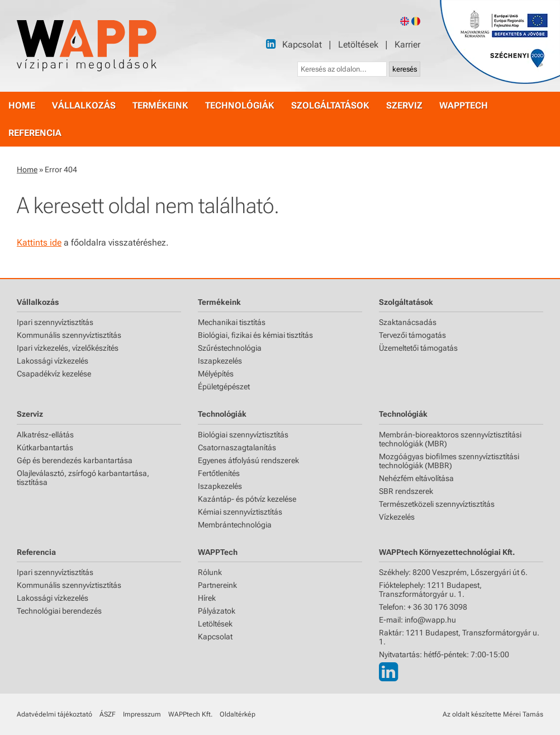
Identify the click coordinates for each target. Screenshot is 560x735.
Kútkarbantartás (45, 447)
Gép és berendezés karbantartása (75, 460)
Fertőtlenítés (219, 473)
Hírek (207, 598)
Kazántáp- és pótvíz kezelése (247, 499)
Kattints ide (39, 242)
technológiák (240, 105)
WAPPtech (464, 105)
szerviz (404, 105)
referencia (35, 133)
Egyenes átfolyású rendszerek (248, 460)
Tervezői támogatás (412, 335)
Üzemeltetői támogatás (418, 348)
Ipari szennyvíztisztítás (55, 322)
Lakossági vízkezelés (53, 361)
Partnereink (217, 585)
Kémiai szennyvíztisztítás (240, 512)
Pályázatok (217, 611)
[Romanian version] (416, 21)
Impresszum (142, 714)
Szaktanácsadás (408, 322)
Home (27, 169)
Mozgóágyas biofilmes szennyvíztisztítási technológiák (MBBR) (449, 461)
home (22, 105)
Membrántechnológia (235, 525)
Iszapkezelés (220, 361)
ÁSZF (108, 714)
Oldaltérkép (238, 714)
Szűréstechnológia (230, 348)
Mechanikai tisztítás (232, 322)
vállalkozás (84, 105)
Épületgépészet (224, 387)
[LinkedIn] (271, 44)
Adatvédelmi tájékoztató (54, 714)
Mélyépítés (216, 374)
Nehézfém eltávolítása (416, 478)
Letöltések (358, 44)
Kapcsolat (302, 44)
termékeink (160, 105)
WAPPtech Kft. (190, 714)
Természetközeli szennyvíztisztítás (437, 504)
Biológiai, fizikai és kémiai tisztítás (255, 335)
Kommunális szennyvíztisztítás (69, 335)
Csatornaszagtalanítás (237, 447)
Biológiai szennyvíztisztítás (243, 435)
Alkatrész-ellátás (45, 435)
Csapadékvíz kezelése (54, 374)
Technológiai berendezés (59, 611)
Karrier (407, 44)
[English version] (405, 21)
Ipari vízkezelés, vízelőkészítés (68, 348)
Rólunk (210, 572)
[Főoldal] (87, 46)
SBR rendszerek (406, 491)
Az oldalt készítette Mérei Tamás (493, 714)
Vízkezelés (397, 517)
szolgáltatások (330, 105)
